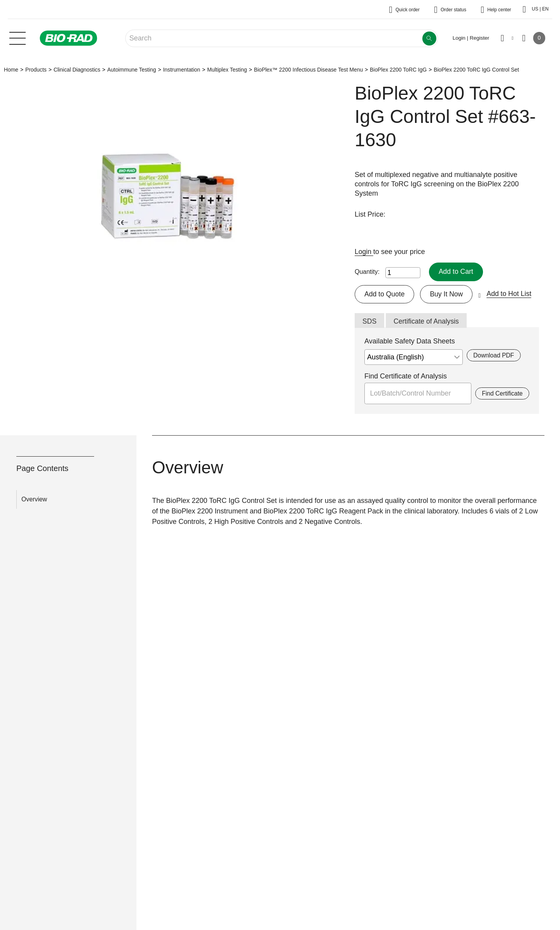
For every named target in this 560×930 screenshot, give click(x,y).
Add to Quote (385, 294)
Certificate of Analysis (427, 322)
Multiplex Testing (227, 70)
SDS (370, 322)
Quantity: (367, 272)
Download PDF (494, 356)
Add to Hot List (511, 294)
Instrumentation (182, 70)
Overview (34, 500)
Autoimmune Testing (132, 70)
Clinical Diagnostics (77, 70)
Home (11, 70)
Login (364, 252)
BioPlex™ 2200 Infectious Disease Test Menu (308, 70)
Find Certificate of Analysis (406, 377)
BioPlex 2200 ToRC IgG (398, 70)
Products (36, 70)
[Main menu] (17, 37)
